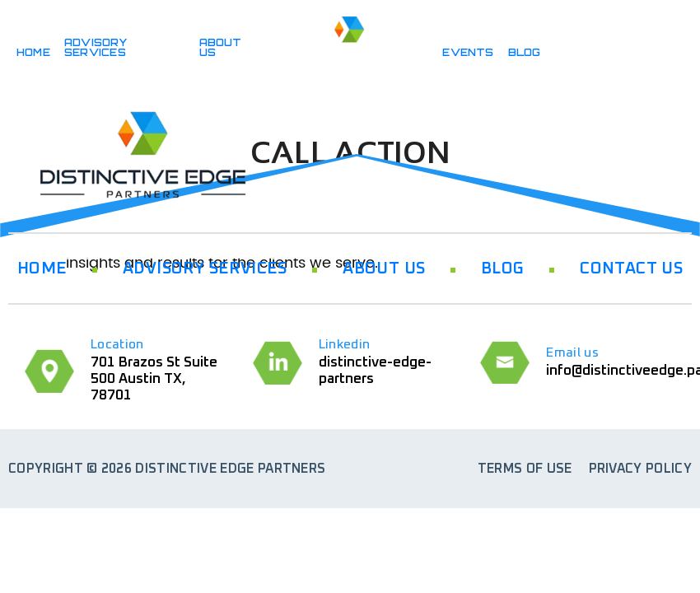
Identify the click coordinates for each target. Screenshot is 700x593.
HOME (33, 52)
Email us (572, 353)
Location (117, 344)
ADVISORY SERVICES (96, 47)
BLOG (525, 52)
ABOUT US (221, 47)
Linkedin (345, 344)
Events (468, 52)
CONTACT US (631, 268)
